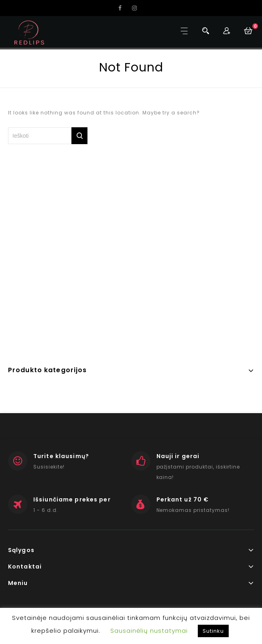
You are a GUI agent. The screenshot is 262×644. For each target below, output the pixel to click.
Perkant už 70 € (183, 499)
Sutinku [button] (213, 631)
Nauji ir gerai (178, 456)
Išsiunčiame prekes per (72, 499)
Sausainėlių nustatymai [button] (149, 631)
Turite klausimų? (61, 456)
